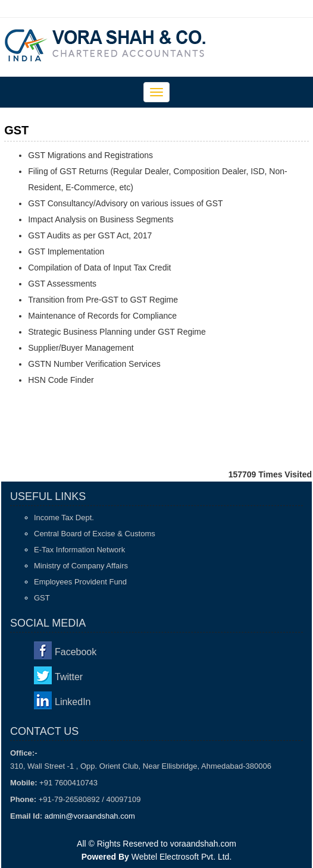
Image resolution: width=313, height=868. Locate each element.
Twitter (69, 677)
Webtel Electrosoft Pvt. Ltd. (182, 857)
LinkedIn (73, 702)
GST (42, 598)
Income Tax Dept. (64, 518)
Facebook (76, 652)
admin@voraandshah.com (90, 816)
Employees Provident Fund (80, 582)
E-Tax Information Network (79, 550)
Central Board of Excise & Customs (95, 534)
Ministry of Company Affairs (81, 566)
